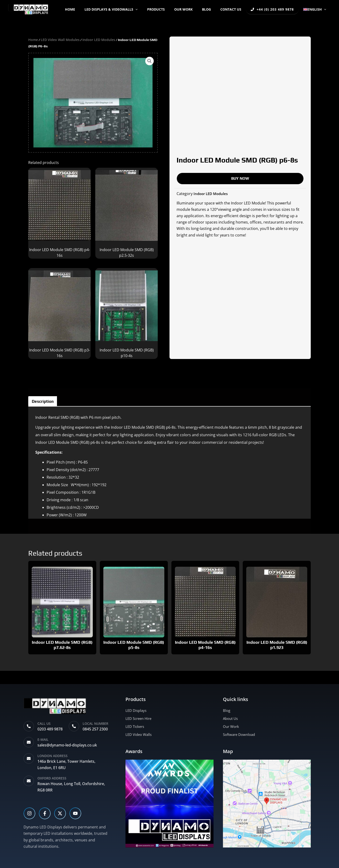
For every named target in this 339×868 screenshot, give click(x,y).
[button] (150, 9)
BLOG (213, 9)
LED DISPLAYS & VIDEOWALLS (126, 9)
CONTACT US (234, 9)
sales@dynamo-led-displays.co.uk (67, 745)
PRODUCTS (168, 9)
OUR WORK (192, 9)
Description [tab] (47, 402)
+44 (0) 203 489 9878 (275, 9)
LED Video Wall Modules (61, 40)
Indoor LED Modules (102, 40)
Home (87, 9)
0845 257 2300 (95, 729)
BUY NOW (240, 178)
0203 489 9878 (50, 729)
